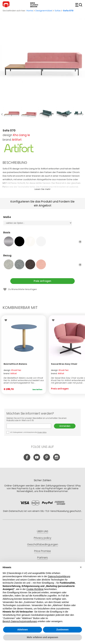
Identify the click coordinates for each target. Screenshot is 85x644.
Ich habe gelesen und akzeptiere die (27, 432)
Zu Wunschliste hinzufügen (22, 289)
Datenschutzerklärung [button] (59, 576)
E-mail (29, 426)
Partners (42, 558)
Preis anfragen (42, 281)
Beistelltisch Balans (15, 364)
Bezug (42, 257)
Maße (42, 219)
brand (10, 373)
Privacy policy (43, 538)
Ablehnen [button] (23, 630)
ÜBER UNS (43, 531)
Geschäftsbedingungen (43, 544)
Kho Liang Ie (21, 135)
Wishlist (7, 320)
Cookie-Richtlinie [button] (35, 589)
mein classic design (34, 5)
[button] (81, 567)
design (12, 370)
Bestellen (37, 389)
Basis (42, 234)
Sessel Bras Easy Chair (64, 364)
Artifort (17, 140)
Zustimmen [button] (63, 630)
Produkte (79, 5)
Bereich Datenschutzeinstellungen (20, 621)
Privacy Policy (42, 432)
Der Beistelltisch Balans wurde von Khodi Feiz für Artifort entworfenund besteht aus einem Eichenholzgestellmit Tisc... (24, 380)
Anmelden (65, 426)
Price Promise (42, 551)
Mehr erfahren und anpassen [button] (42, 637)
